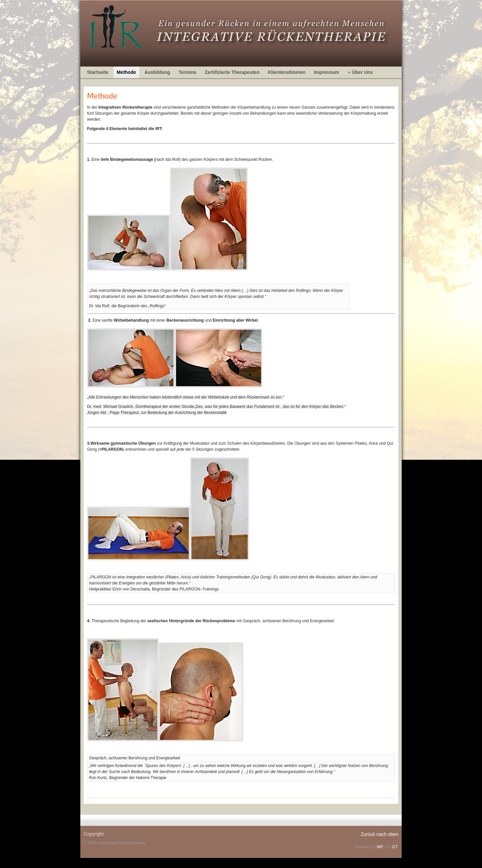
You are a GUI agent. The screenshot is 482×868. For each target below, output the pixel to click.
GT (394, 847)
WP (380, 847)
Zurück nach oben (380, 834)
